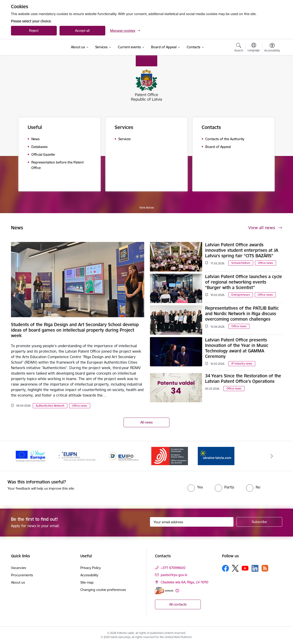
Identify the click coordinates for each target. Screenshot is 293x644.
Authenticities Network (50, 406)
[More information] (177, 591)
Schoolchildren (241, 263)
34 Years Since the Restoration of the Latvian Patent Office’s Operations (243, 378)
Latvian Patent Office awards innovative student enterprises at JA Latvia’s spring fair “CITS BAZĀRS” (242, 250)
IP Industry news (242, 364)
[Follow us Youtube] (245, 568)
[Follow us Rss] (265, 568)
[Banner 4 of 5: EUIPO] (123, 456)
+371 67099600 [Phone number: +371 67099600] (173, 568)
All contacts (178, 604)
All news (146, 422)
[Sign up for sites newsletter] (259, 522)
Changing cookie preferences (103, 590)
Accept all (82, 31)
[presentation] (137, 488)
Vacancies (19, 568)
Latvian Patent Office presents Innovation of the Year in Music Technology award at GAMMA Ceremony (237, 348)
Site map (87, 582)
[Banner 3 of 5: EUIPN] (77, 456)
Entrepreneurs (241, 295)
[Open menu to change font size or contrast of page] (272, 48)
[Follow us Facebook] (225, 568)
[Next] (272, 456)
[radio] (195, 487)
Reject (34, 31)
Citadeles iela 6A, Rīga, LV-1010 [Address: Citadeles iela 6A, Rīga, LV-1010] (184, 582)
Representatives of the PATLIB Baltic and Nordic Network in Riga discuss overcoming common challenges (242, 314)
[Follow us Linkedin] (255, 568)
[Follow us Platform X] (235, 568)
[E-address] (164, 591)
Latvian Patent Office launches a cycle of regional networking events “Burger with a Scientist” (244, 282)
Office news (80, 406)
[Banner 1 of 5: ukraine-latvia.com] (216, 456)
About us (18, 582)
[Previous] (22, 456)
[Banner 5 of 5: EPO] (170, 456)
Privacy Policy (91, 568)
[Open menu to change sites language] (254, 48)
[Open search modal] (239, 48)
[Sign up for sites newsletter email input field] (192, 522)
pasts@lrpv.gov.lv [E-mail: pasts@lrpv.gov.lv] (174, 575)
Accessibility (89, 575)
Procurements (22, 575)
